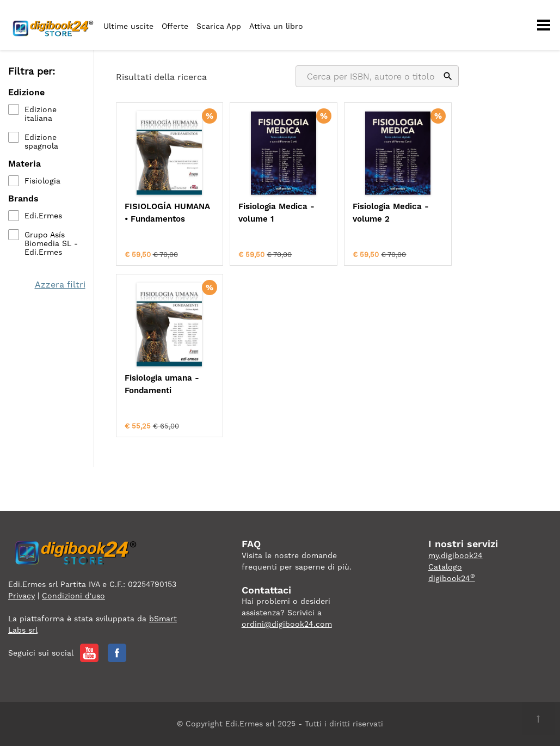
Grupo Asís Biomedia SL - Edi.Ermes (51, 243)
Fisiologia (42, 181)
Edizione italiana (41, 114)
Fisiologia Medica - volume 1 (276, 213)
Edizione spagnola (41, 142)
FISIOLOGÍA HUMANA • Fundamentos (167, 213)
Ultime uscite (128, 26)
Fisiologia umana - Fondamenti (162, 384)
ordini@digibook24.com (287, 624)
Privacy (21, 596)
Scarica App (219, 26)
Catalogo (445, 567)
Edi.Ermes (43, 216)
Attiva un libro (276, 26)
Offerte (175, 26)
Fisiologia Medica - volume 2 (391, 213)
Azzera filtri (60, 285)
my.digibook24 (456, 555)
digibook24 (452, 578)
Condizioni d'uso (73, 596)
